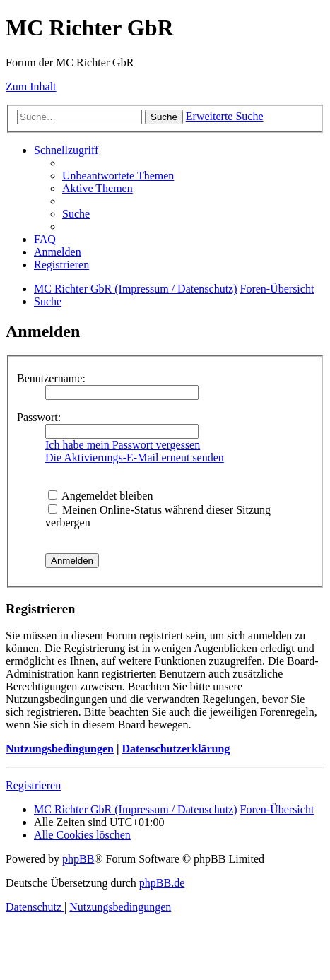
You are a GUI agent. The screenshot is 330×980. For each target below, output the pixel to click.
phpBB (78, 859)
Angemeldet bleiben (100, 496)
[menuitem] (118, 176)
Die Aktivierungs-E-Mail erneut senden (135, 457)
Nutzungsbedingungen (60, 749)
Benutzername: (51, 378)
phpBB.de (162, 883)
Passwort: (39, 417)
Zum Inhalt (31, 87)
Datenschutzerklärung (176, 749)
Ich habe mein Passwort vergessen (123, 445)
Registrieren (33, 785)
